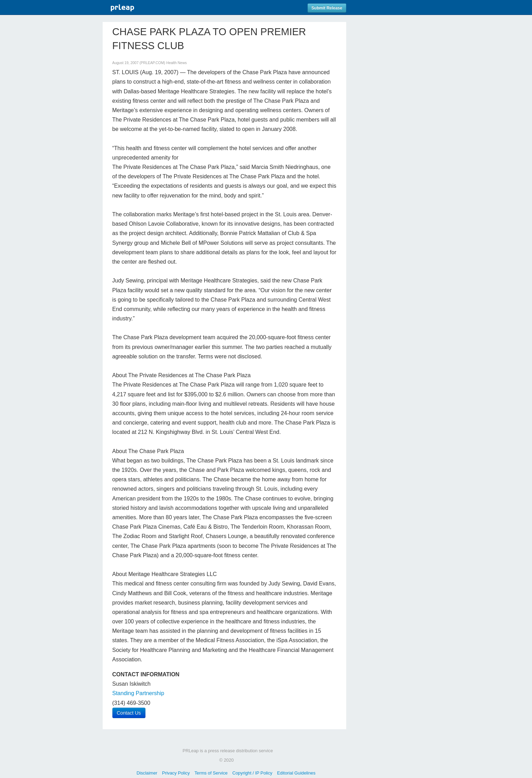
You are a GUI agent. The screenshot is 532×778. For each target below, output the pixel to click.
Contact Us (129, 713)
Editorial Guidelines (296, 773)
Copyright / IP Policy (252, 773)
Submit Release (327, 8)
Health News (177, 63)
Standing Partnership (138, 693)
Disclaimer (147, 773)
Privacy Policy (176, 773)
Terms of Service (211, 773)
